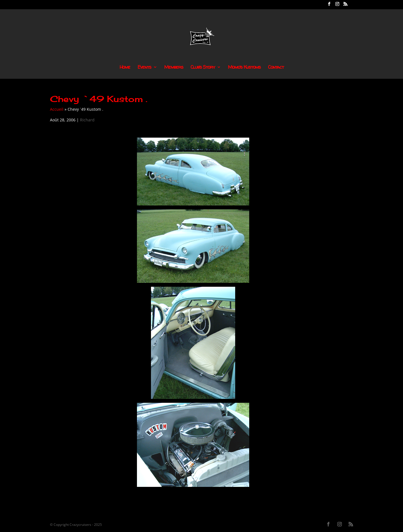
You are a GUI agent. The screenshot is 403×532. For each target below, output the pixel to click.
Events (144, 68)
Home (125, 68)
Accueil (57, 109)
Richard (87, 120)
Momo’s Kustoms (244, 68)
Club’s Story (203, 68)
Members (174, 68)
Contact (276, 68)
